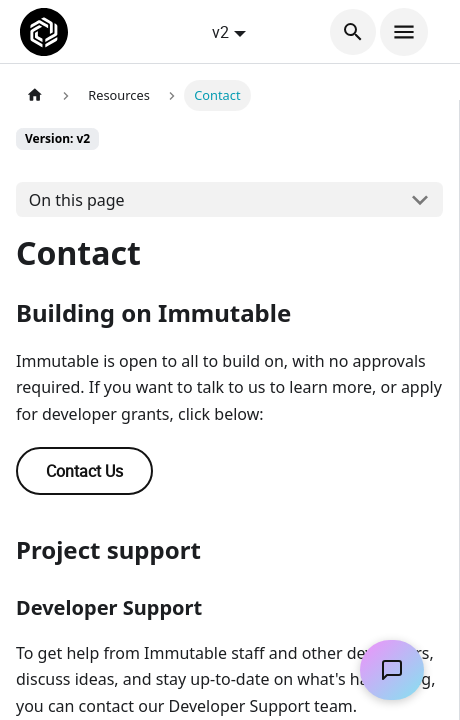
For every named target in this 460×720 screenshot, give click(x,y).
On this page (77, 200)
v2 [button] (220, 32)
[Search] (353, 32)
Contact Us (84, 471)
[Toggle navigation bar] (404, 32)
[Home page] (35, 95)
